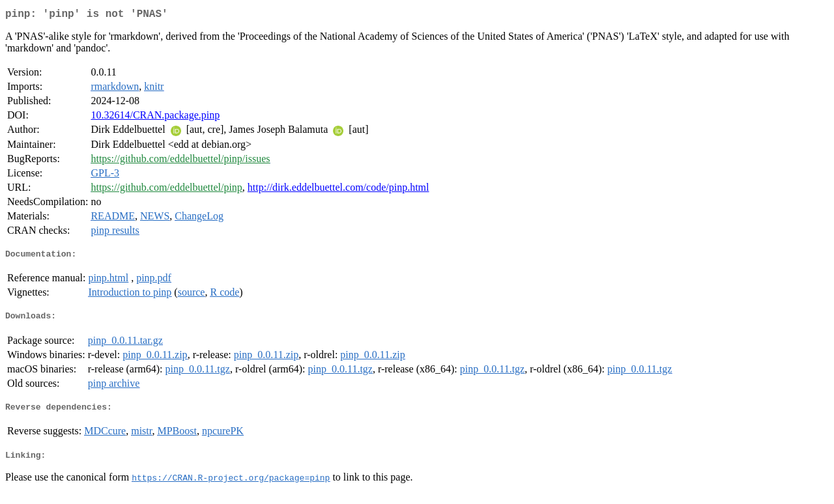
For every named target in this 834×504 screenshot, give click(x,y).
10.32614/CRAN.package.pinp (155, 118)
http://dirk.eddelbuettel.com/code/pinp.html (338, 190)
